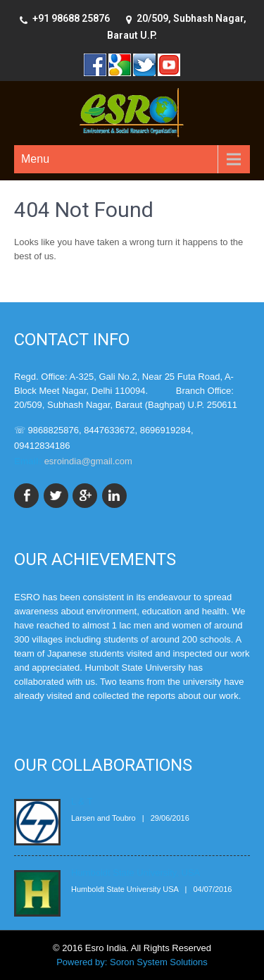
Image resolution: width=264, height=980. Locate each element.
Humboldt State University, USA (136, 873)
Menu (35, 159)
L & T (82, 801)
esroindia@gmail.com (88, 461)
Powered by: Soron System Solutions (132, 962)
